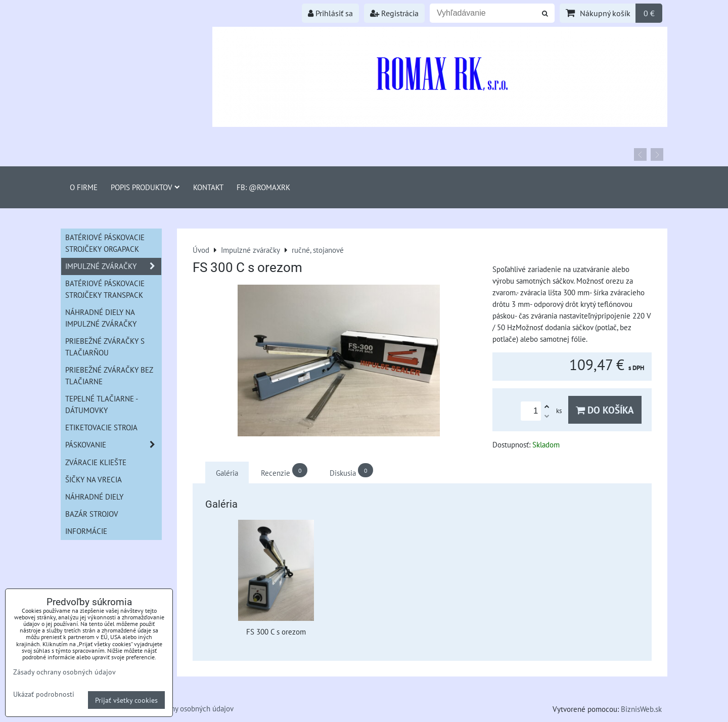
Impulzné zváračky (113, 266)
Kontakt (208, 187)
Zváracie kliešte (96, 462)
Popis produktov (145, 187)
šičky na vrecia (94, 479)
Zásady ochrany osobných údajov (182, 708)
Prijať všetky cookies (126, 700)
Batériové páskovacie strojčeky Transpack (105, 289)
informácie (86, 531)
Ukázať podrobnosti (44, 694)
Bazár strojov (92, 514)
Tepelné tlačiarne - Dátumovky (102, 404)
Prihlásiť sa (330, 13)
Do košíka (605, 410)
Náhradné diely (94, 497)
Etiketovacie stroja (101, 427)
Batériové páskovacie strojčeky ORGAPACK (105, 243)
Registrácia (394, 13)
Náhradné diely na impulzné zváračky (101, 318)
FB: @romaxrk (263, 187)
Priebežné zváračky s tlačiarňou (105, 347)
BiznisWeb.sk (641, 709)
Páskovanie (113, 445)
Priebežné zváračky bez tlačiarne (109, 375)
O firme (84, 187)
